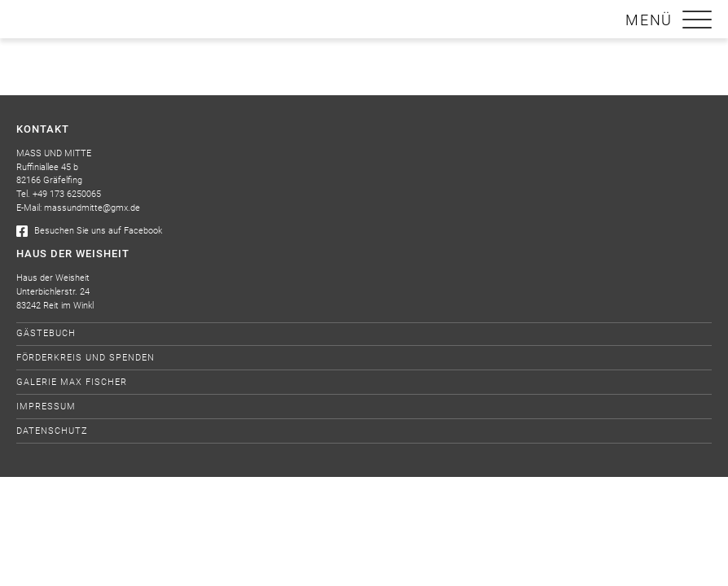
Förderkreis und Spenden (86, 358)
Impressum (46, 407)
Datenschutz (52, 431)
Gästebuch (46, 333)
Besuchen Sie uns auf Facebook (89, 231)
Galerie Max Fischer (72, 382)
